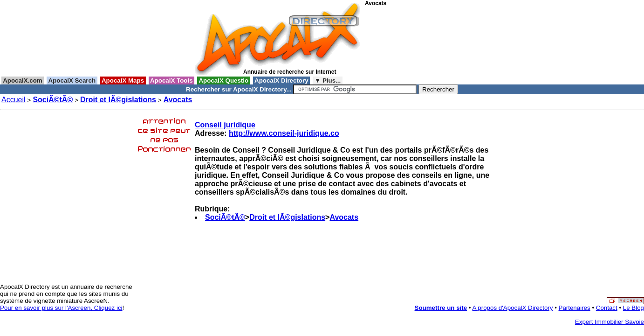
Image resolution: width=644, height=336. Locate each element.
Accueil (14, 100)
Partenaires (575, 308)
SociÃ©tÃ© (53, 100)
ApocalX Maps (123, 80)
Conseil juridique (225, 125)
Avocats (178, 100)
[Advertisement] (407, 42)
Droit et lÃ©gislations (118, 100)
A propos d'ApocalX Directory (513, 308)
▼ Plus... (328, 80)
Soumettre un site (441, 308)
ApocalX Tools (172, 80)
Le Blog (634, 308)
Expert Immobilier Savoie (610, 322)
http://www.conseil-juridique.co (284, 133)
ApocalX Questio (224, 80)
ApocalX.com (23, 80)
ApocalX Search (72, 80)
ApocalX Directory (281, 80)
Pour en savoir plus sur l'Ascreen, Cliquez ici (61, 308)
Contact (607, 308)
